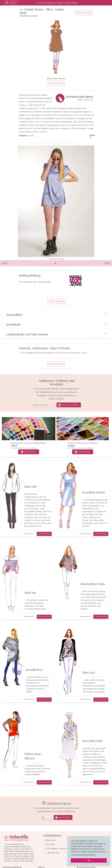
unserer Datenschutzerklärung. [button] (83, 855)
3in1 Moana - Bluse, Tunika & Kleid (63, 861)
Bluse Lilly (51, 852)
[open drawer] (11, 3)
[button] (56, 318)
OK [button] (89, 860)
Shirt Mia (50, 856)
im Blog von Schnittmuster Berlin (72, 361)
